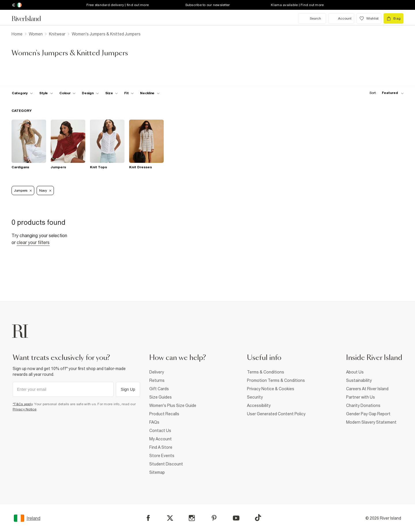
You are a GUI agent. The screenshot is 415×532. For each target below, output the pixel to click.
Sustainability (359, 380)
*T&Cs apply (23, 404)
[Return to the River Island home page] (31, 18)
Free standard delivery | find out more (118, 5)
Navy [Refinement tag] (45, 190)
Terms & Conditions (266, 372)
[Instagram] (192, 518)
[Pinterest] (214, 518)
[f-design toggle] (90, 93)
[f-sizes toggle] (112, 93)
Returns (157, 380)
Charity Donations (363, 405)
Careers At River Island (367, 389)
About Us (355, 372)
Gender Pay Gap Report (368, 414)
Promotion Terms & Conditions (276, 380)
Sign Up (128, 389)
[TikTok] (258, 518)
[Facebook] (148, 518)
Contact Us (160, 431)
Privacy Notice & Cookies (271, 389)
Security (255, 397)
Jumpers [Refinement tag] (23, 190)
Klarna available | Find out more (297, 5)
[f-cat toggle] (22, 93)
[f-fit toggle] (129, 93)
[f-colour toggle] (67, 93)
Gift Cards (159, 389)
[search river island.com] (312, 18)
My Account (161, 439)
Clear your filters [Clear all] (33, 242)
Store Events (162, 456)
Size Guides (161, 397)
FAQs (154, 422)
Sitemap (157, 472)
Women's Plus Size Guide (173, 405)
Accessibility (259, 405)
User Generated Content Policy (276, 414)
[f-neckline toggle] (150, 93)
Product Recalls (164, 414)
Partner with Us (361, 397)
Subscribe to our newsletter (208, 5)
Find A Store (161, 447)
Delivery (157, 372)
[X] (170, 518)
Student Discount (166, 464)
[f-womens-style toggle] (46, 93)
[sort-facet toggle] (385, 93)
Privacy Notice (25, 409)
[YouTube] (236, 518)
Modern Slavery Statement (371, 422)
